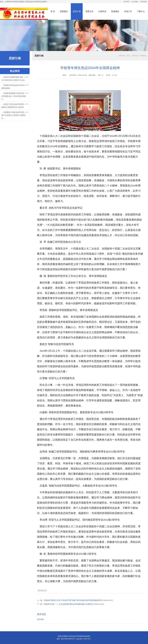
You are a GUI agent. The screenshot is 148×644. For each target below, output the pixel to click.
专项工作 (128, 11)
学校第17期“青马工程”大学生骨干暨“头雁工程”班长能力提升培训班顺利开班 (73, 600)
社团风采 (102, 11)
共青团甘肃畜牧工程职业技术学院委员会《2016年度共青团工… (14, 96)
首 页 (53, 11)
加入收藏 (135, 2)
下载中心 (141, 11)
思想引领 (77, 11)
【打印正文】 (42, 591)
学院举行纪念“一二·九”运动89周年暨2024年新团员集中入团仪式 (68, 604)
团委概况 (64, 11)
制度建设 (115, 11)
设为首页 (127, 2)
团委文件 (90, 11)
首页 (128, 56)
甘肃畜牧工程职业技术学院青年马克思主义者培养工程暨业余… (13, 115)
